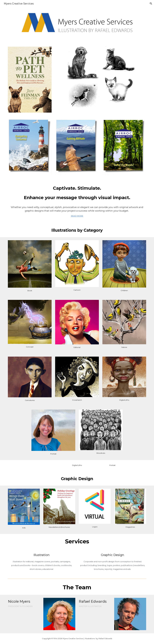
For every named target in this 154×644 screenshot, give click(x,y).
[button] (151, 4)
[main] (77, 192)
